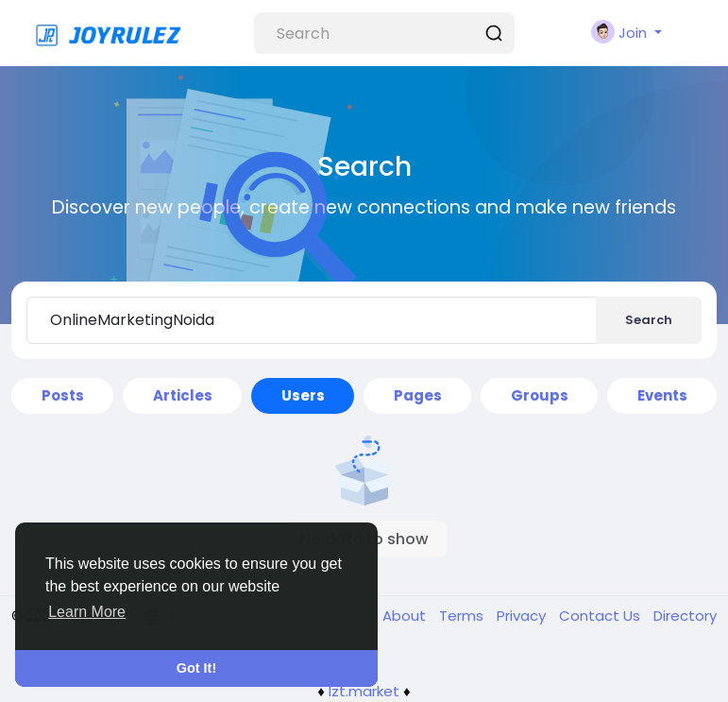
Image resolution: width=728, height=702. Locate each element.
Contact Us (601, 616)
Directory (685, 616)
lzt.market (364, 691)
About (406, 616)
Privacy (523, 616)
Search (649, 320)
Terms (463, 616)
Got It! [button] (196, 668)
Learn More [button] (87, 612)
